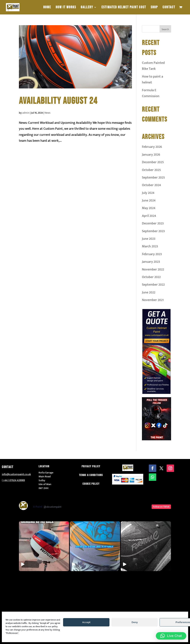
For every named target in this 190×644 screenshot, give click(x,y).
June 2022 (149, 292)
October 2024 (151, 185)
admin (26, 113)
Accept (86, 622)
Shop (154, 8)
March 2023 (150, 246)
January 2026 (151, 155)
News (47, 113)
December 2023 (153, 223)
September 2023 (153, 231)
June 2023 (149, 239)
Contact (169, 8)
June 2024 (149, 201)
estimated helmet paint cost (124, 8)
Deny (135, 622)
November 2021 (153, 300)
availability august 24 (58, 101)
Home (47, 8)
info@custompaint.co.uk (16, 474)
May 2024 (149, 208)
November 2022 (153, 270)
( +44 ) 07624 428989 (13, 480)
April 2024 (149, 216)
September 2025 (153, 178)
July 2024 (148, 193)
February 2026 (152, 147)
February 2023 (152, 254)
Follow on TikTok (161, 507)
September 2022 (153, 285)
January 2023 (151, 262)
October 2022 (151, 277)
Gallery (87, 8)
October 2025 (151, 170)
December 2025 (153, 162)
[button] (171, 636)
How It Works (66, 8)
